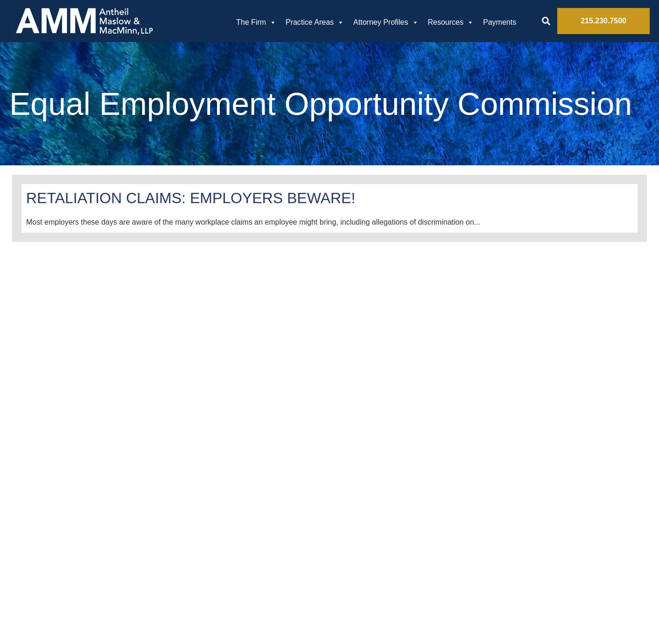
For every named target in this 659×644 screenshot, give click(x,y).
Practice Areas (315, 22)
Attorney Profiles (386, 22)
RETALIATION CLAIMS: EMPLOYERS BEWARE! (191, 198)
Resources (451, 22)
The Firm (256, 22)
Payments (500, 22)
